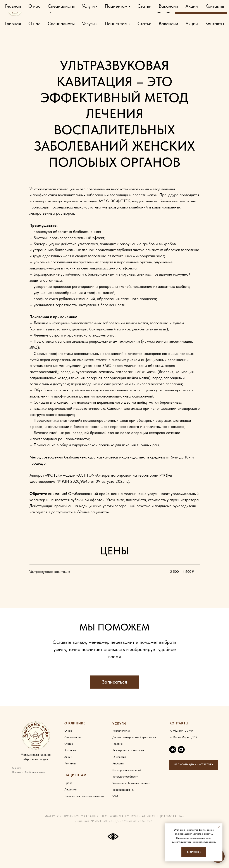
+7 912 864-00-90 (96, 9)
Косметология (121, 731)
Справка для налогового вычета (84, 796)
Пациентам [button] (116, 23)
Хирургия (118, 763)
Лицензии (71, 789)
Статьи (144, 23)
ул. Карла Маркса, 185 (183, 737)
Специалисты (61, 23)
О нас (34, 23)
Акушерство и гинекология (129, 750)
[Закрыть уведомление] (219, 827)
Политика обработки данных (28, 772)
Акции (192, 23)
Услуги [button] (88, 23)
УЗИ (115, 796)
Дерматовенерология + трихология (134, 737)
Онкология (119, 757)
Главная (13, 23)
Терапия (117, 744)
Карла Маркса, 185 (135, 9)
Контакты (215, 23)
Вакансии (168, 23)
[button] (114, 682)
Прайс (68, 783)
